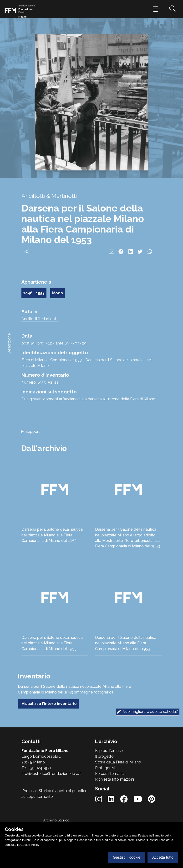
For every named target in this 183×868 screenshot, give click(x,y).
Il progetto (104, 756)
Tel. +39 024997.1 (36, 768)
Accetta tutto (163, 857)
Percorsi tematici (110, 774)
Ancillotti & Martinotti (40, 319)
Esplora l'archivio (110, 751)
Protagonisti (106, 768)
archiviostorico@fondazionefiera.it (51, 774)
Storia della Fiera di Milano (118, 762)
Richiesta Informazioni (114, 779)
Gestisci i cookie (127, 857)
